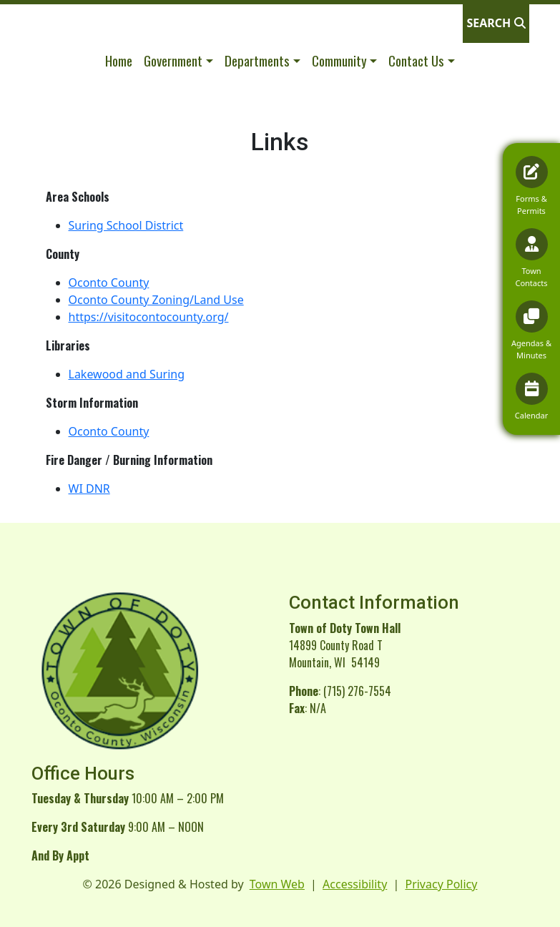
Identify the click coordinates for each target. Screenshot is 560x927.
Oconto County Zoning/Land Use (156, 300)
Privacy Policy (441, 884)
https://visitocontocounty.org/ (149, 317)
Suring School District (126, 225)
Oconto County (109, 283)
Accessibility (355, 884)
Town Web (277, 884)
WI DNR (89, 489)
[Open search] (496, 23)
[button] (178, 60)
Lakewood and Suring (127, 374)
